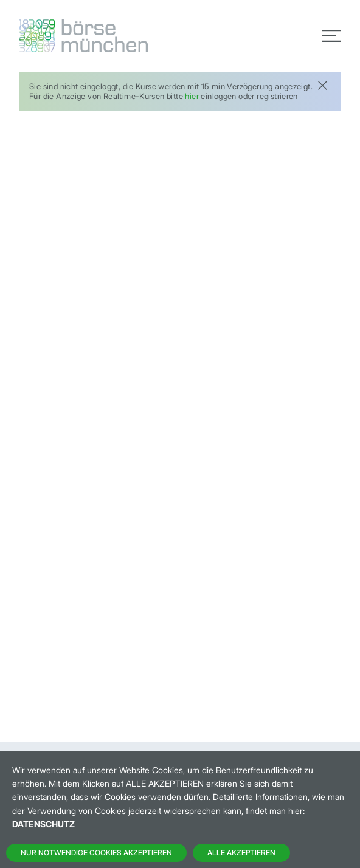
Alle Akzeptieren (241, 853)
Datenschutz (43, 824)
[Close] (322, 84)
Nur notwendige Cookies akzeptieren (96, 853)
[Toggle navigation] (331, 36)
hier (192, 96)
